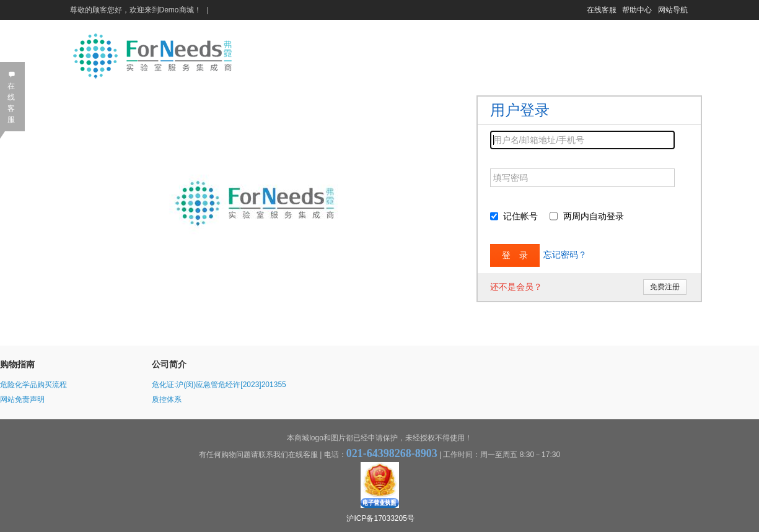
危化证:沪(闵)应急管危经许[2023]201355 (219, 385)
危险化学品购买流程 (33, 385)
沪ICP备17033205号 (380, 518)
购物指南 (17, 364)
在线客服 (602, 10)
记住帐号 (520, 216)
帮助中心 (637, 10)
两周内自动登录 (594, 216)
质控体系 (167, 399)
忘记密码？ (565, 255)
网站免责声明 (22, 399)
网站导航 (673, 10)
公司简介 (169, 364)
